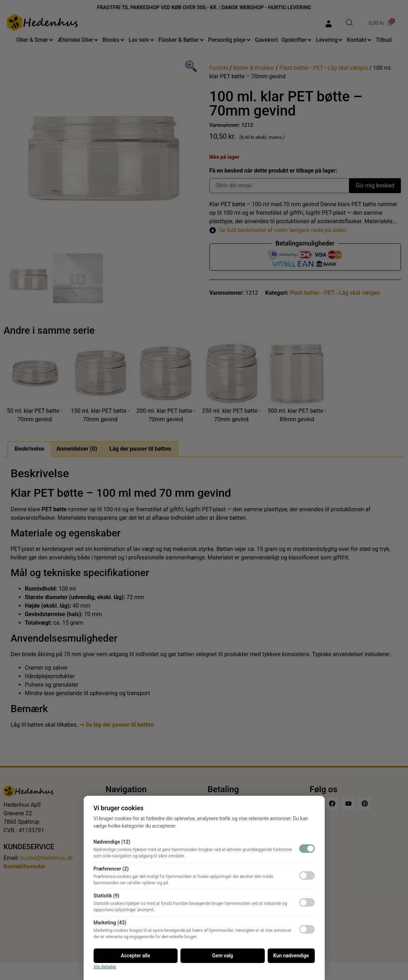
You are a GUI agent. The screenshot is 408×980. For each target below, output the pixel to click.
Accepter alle (135, 956)
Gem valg (223, 956)
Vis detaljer (105, 967)
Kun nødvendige (291, 956)
